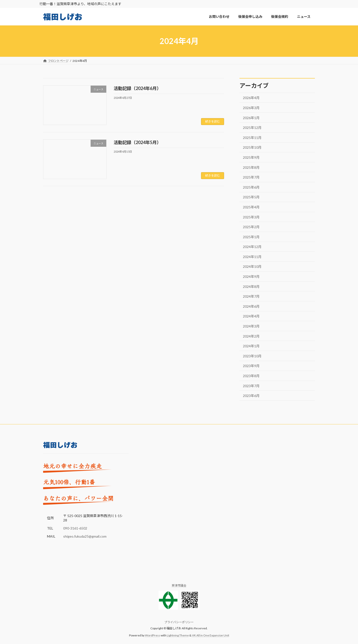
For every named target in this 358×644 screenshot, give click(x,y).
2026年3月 (251, 108)
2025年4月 (251, 207)
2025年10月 (252, 148)
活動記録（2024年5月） (137, 142)
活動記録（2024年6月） (137, 88)
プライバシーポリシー (179, 622)
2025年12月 (252, 128)
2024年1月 (251, 346)
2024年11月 (252, 257)
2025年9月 (251, 157)
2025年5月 (251, 197)
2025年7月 (251, 177)
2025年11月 (252, 138)
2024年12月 (252, 247)
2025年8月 (251, 167)
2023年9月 (251, 366)
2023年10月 (252, 356)
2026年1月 (251, 118)
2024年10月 (252, 267)
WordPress (153, 635)
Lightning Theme (178, 635)
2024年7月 (251, 297)
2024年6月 (251, 306)
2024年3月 (251, 326)
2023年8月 (251, 376)
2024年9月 (251, 277)
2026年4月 (251, 98)
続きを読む (213, 121)
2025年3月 (251, 217)
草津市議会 (179, 585)
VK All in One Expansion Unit (211, 635)
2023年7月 (251, 386)
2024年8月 (251, 287)
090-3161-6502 (75, 528)
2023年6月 (251, 396)
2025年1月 (251, 237)
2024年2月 (251, 336)
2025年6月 (251, 187)
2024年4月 (251, 316)
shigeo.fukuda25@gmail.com (85, 537)
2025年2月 (251, 227)
